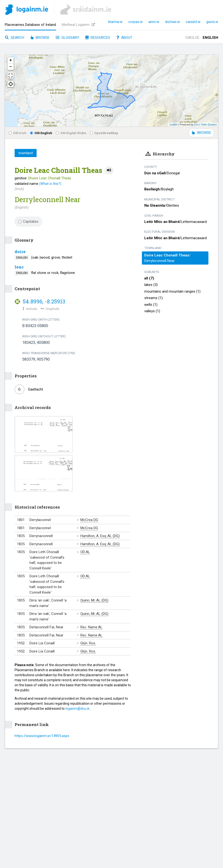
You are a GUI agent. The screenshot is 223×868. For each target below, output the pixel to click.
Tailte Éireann (209, 125)
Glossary (67, 38)
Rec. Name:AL (91, 627)
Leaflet (173, 125)
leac (19, 267)
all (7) (149, 278)
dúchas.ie (173, 22)
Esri (197, 125)
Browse (40, 38)
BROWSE (201, 133)
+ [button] (11, 60)
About (124, 38)
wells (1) (151, 305)
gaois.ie (212, 22)
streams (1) (153, 298)
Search (15, 38)
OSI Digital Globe (71, 133)
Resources (98, 38)
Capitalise (28, 221)
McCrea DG (89, 520)
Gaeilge (192, 38)
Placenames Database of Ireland (30, 25)
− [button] (11, 67)
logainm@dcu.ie (77, 709)
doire (20, 252)
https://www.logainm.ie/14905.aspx (42, 736)
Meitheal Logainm (78, 25)
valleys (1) (152, 311)
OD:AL (85, 552)
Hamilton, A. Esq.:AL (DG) (100, 536)
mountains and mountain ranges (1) (172, 291)
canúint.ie (193, 22)
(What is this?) (50, 184)
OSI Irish (17, 133)
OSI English (41, 133)
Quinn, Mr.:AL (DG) (94, 600)
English (210, 38)
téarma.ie (115, 22)
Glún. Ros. (88, 643)
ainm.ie (154, 22)
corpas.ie (135, 22)
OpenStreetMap (104, 133)
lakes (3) (151, 285)
